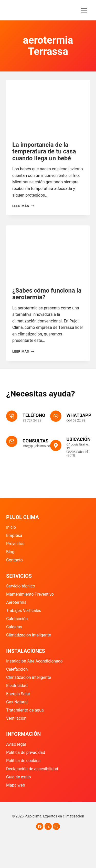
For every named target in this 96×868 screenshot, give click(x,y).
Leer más (23, 206)
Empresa (14, 535)
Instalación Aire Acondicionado (34, 661)
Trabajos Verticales (24, 611)
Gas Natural (17, 702)
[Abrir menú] (84, 10)
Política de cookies (23, 761)
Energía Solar (18, 694)
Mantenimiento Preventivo (30, 594)
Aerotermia (16, 602)
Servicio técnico (21, 586)
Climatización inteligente (29, 635)
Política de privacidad (26, 752)
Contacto (14, 560)
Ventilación (16, 718)
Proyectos (15, 544)
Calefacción (17, 619)
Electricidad (17, 686)
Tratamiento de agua (25, 710)
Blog (10, 552)
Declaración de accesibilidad (32, 769)
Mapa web (16, 785)
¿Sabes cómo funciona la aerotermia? (47, 294)
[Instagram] (56, 826)
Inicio (11, 527)
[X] (48, 826)
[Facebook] (40, 826)
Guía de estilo (19, 777)
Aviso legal (16, 744)
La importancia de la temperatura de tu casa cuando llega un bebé (44, 152)
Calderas (14, 627)
